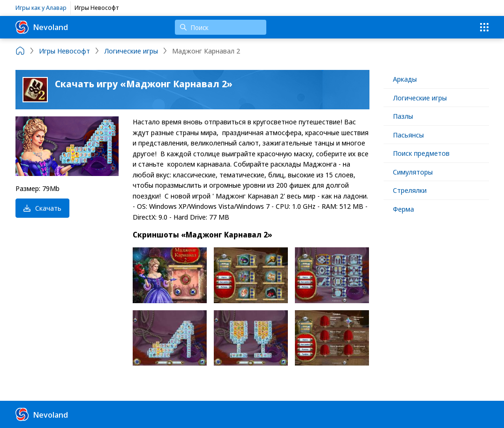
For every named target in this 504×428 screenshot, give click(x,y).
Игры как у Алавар (41, 8)
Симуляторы (413, 172)
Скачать (42, 208)
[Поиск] (221, 27)
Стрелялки (410, 190)
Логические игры (420, 98)
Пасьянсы (408, 135)
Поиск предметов (421, 153)
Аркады (405, 79)
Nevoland (42, 27)
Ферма (403, 209)
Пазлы (403, 116)
